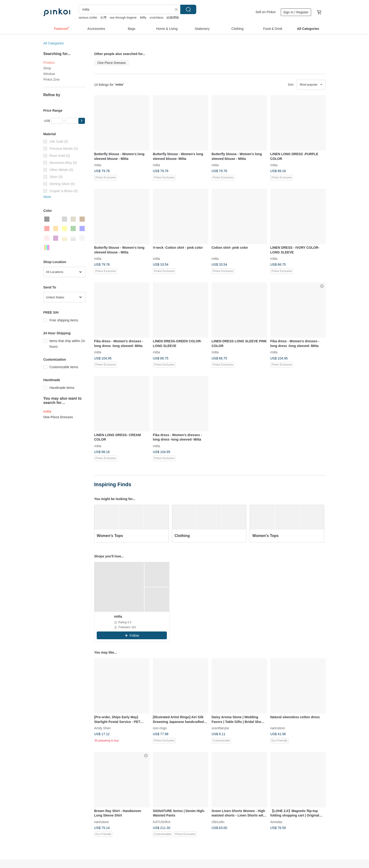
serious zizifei (88, 18)
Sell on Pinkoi (266, 12)
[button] (82, 121)
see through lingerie (123, 18)
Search (188, 9)
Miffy (143, 18)
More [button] (47, 197)
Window (49, 74)
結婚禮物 (173, 18)
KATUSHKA (162, 822)
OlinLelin (218, 822)
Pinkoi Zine (51, 79)
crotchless (157, 18)
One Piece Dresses (58, 417)
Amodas (276, 822)
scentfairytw (220, 728)
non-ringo (160, 728)
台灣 (103, 18)
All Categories (54, 43)
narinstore (278, 728)
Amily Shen (102, 728)
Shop (47, 68)
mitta (98, 165)
